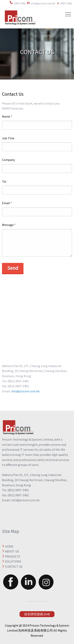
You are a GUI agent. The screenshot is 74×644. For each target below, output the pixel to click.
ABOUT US (12, 551)
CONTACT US (14, 567)
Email (7, 203)
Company (8, 160)
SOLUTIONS (13, 561)
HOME (9, 546)
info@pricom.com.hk (25, 391)
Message (9, 225)
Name (7, 116)
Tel (4, 181)
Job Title (8, 138)
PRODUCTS (13, 556)
